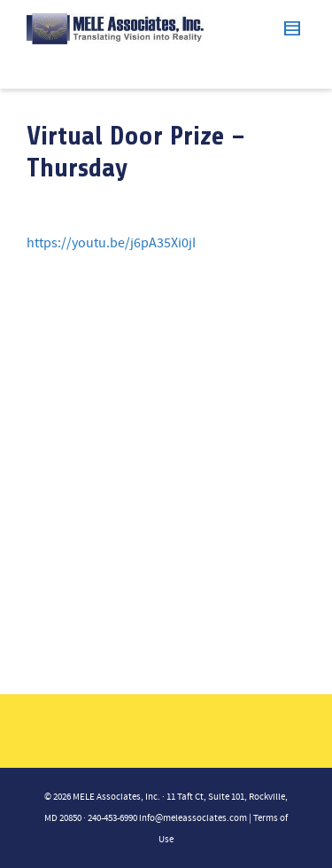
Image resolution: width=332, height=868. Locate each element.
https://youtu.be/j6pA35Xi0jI (111, 243)
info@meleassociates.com (193, 818)
